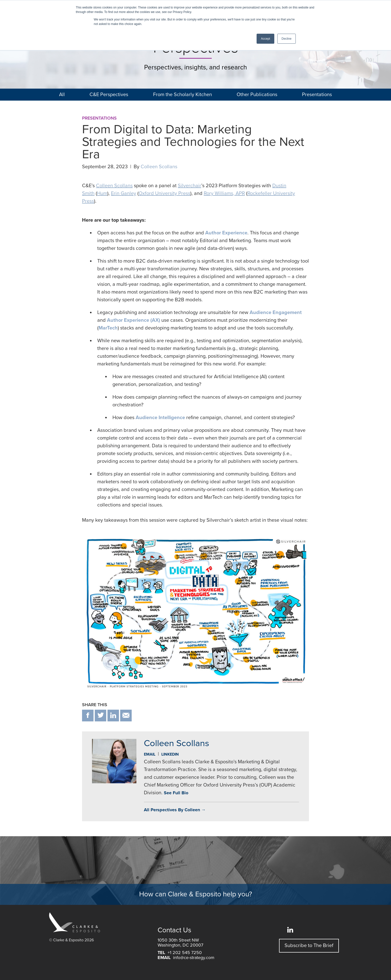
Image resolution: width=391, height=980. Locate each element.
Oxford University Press (164, 193)
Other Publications (257, 95)
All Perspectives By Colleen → (175, 810)
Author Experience (226, 233)
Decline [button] (287, 39)
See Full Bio (176, 793)
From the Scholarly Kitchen (183, 95)
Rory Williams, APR (224, 193)
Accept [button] (265, 39)
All (62, 95)
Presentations (317, 95)
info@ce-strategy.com (194, 958)
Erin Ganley (124, 193)
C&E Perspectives (109, 95)
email (126, 716)
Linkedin (170, 754)
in (113, 716)
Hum (102, 193)
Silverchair (190, 186)
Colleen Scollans (159, 167)
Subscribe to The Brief (309, 946)
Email (150, 754)
